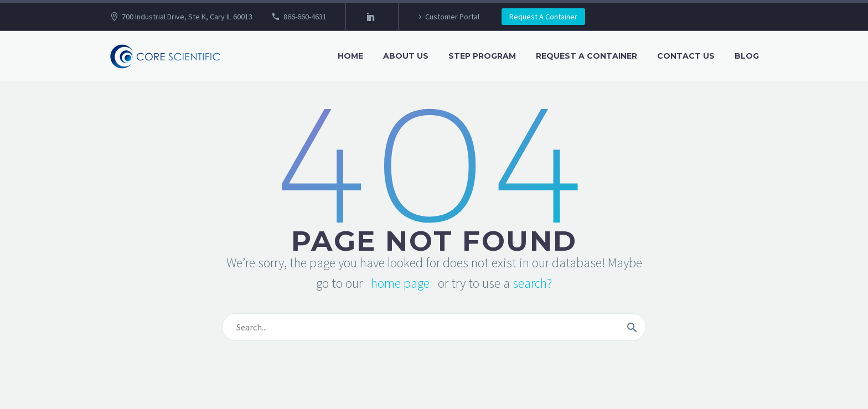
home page (400, 283)
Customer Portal (452, 17)
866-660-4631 (305, 17)
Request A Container (543, 17)
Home (350, 56)
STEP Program (482, 56)
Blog (747, 56)
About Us (406, 56)
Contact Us (686, 56)
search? (532, 283)
